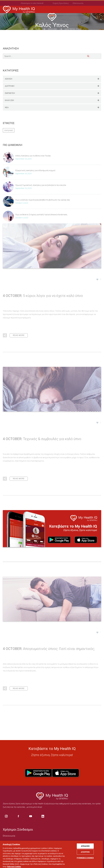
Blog (38, 29)
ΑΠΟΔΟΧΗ (85, 846)
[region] (51, 854)
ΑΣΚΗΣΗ (53, 79)
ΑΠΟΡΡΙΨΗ (85, 852)
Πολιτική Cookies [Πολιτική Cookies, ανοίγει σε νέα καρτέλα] (14, 867)
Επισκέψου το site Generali (32, 3)
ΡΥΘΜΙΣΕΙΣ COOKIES (85, 858)
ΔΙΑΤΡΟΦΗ (53, 86)
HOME (25, 29)
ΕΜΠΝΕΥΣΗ (53, 93)
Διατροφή (9, 130)
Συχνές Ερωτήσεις (61, 3)
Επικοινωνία (78, 3)
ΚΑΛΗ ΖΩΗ (52, 29)
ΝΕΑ (53, 107)
